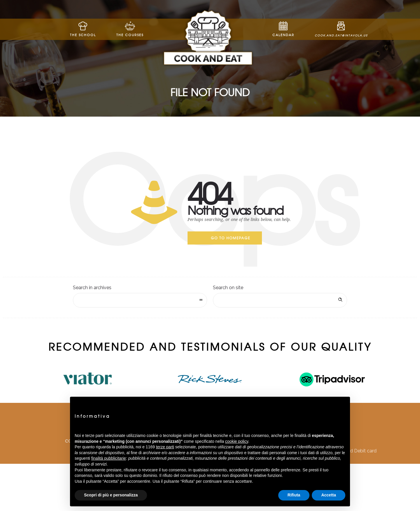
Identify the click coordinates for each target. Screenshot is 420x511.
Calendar (283, 29)
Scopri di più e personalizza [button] (111, 495)
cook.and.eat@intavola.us (341, 29)
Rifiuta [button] (294, 495)
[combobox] (140, 300)
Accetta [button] (329, 495)
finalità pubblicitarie (109, 458)
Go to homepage (231, 238)
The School (83, 29)
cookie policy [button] (237, 441)
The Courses (130, 29)
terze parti (165, 447)
